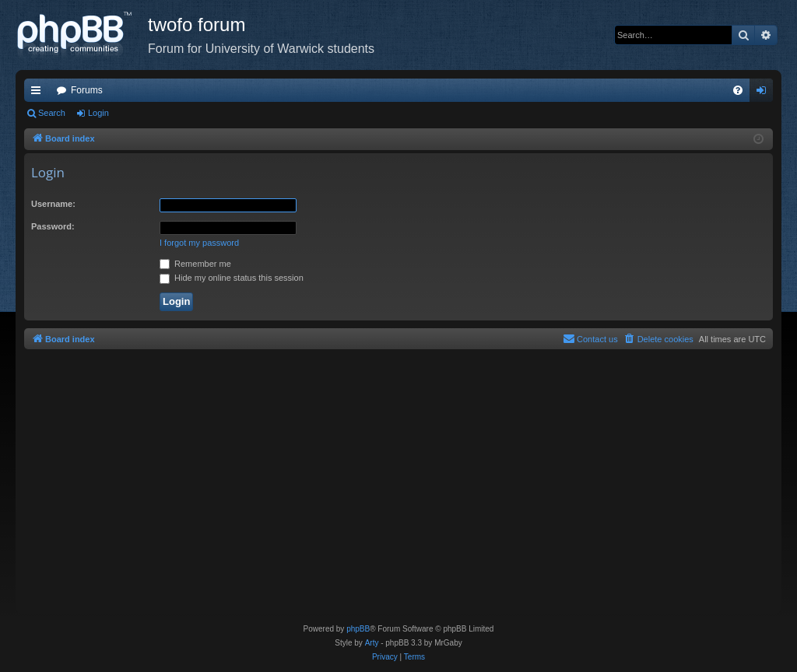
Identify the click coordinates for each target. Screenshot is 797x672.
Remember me (195, 264)
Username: (53, 204)
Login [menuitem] (765, 93)
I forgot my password (199, 243)
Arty (372, 643)
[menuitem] (738, 90)
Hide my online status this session (232, 278)
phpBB (358, 629)
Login (98, 113)
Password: (53, 226)
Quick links (39, 93)
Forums (87, 90)
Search (52, 113)
